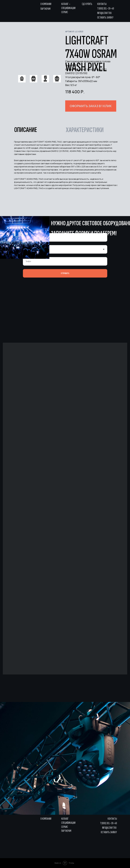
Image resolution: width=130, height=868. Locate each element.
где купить (87, 4)
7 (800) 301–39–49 (106, 9)
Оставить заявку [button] (105, 18)
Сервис (65, 12)
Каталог (65, 4)
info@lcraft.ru (104, 13)
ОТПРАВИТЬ (65, 273)
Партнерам (45, 9)
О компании (46, 4)
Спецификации (68, 8)
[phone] (65, 261)
